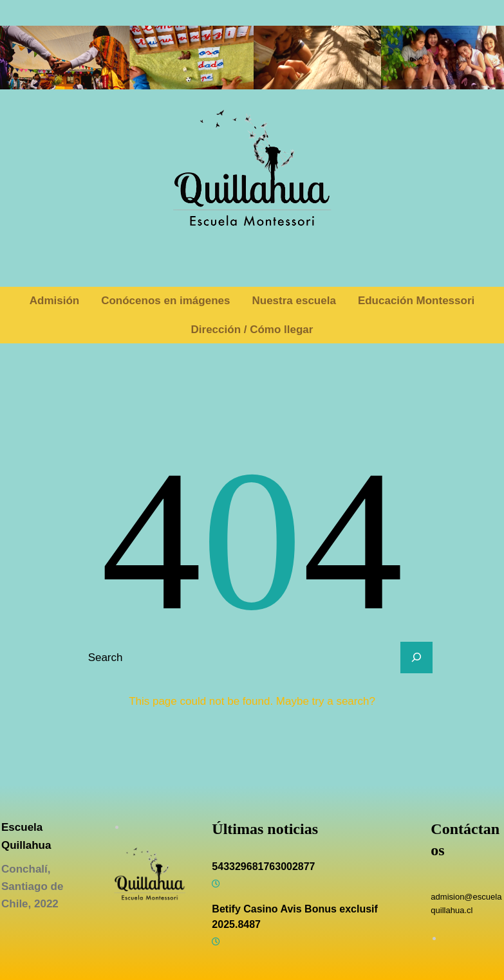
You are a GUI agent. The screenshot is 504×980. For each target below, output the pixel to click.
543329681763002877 (263, 867)
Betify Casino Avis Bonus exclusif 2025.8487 (295, 917)
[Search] (416, 658)
